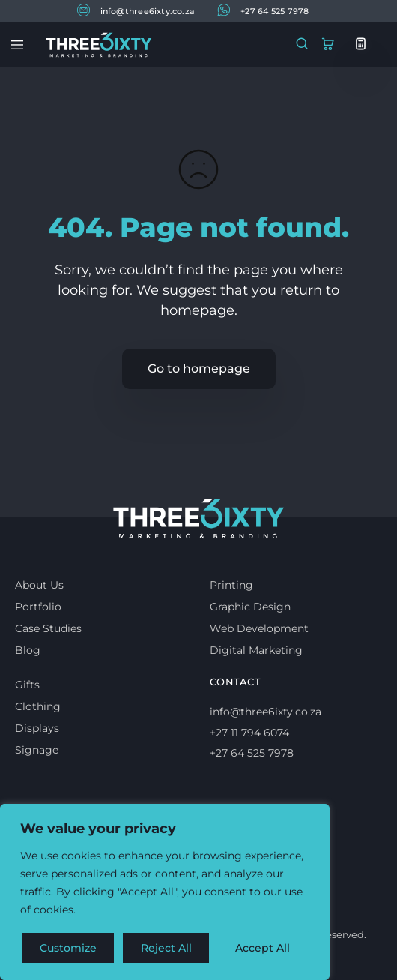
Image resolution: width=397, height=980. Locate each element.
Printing (231, 585)
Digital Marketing (256, 650)
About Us (39, 585)
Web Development (259, 628)
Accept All (263, 948)
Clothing (38, 706)
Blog (28, 650)
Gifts (27, 685)
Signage (37, 750)
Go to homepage (199, 369)
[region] (165, 892)
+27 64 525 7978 (263, 10)
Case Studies (48, 628)
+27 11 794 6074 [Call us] (249, 733)
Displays (37, 728)
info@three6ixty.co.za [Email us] (266, 712)
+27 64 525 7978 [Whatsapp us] (252, 753)
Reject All (166, 948)
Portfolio (38, 607)
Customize (68, 948)
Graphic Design (250, 607)
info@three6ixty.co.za (136, 10)
